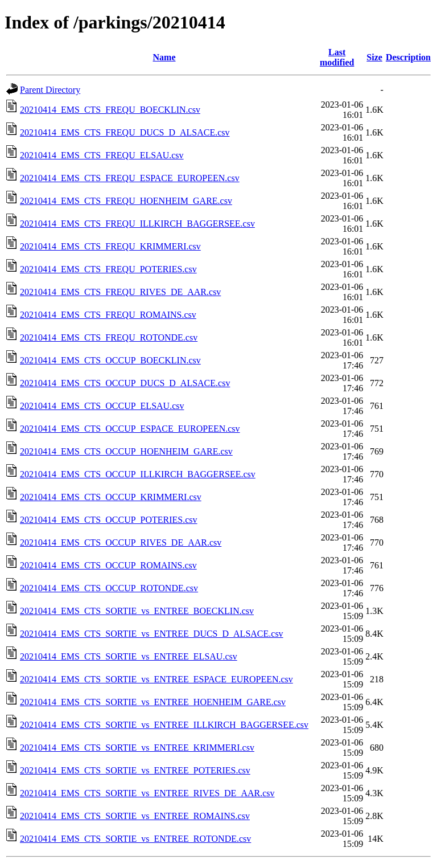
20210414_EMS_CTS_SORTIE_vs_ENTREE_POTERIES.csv (135, 770)
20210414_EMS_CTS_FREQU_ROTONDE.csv (109, 337)
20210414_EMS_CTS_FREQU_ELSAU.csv (102, 155)
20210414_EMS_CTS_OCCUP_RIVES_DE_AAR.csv (121, 542)
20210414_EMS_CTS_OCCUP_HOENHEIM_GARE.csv (126, 451)
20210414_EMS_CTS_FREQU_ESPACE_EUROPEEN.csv (130, 178)
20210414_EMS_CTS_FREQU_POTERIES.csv (108, 269)
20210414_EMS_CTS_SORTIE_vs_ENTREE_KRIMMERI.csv (137, 748)
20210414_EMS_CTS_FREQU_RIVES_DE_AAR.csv (120, 292)
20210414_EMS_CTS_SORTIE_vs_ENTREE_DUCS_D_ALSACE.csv (152, 634)
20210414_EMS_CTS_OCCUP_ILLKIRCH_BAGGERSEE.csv (138, 474)
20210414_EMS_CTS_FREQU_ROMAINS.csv (108, 315)
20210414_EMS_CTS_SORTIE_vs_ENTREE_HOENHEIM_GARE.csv (153, 702)
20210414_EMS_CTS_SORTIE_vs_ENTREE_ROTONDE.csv (135, 839)
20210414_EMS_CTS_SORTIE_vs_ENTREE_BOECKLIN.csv (137, 611)
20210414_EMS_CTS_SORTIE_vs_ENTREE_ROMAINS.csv (135, 816)
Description (408, 57)
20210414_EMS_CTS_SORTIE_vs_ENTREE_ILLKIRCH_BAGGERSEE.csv (164, 725)
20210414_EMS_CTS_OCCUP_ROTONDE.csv (109, 588)
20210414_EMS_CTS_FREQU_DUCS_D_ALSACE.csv (125, 132)
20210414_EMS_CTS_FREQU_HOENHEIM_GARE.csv (126, 201)
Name (164, 57)
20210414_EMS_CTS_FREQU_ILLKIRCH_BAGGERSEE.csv (137, 224)
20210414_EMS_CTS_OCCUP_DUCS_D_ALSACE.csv (125, 383)
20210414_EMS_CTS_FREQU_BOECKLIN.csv (110, 110)
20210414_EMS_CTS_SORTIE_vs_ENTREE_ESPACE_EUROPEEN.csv (156, 679)
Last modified (337, 57)
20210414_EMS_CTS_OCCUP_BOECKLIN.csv (110, 360)
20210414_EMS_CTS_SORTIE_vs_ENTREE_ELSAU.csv (129, 656)
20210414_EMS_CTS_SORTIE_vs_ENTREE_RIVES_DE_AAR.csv (147, 793)
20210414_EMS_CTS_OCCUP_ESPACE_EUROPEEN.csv (130, 429)
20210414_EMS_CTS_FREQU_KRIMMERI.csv (110, 246)
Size (374, 57)
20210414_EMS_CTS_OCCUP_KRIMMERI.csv (111, 497)
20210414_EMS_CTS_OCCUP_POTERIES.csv (109, 520)
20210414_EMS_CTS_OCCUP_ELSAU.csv (102, 406)
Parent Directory (50, 90)
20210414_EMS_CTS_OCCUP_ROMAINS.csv (108, 565)
